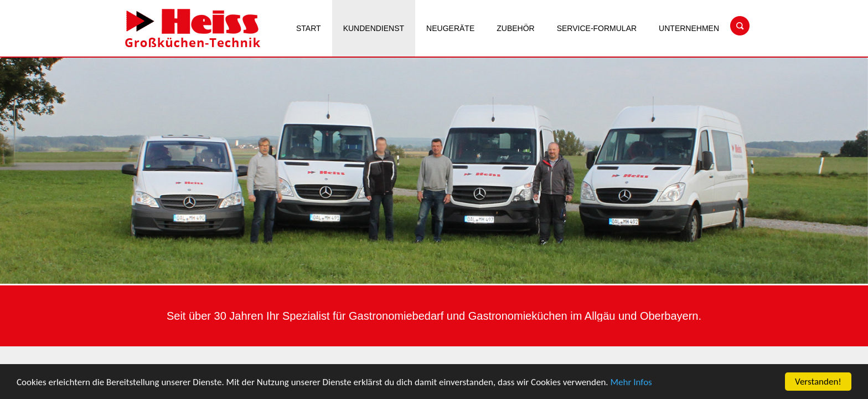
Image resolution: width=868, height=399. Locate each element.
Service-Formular (597, 28)
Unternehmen (689, 28)
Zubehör (515, 28)
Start (309, 28)
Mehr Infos (631, 383)
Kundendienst (374, 28)
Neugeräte (450, 28)
